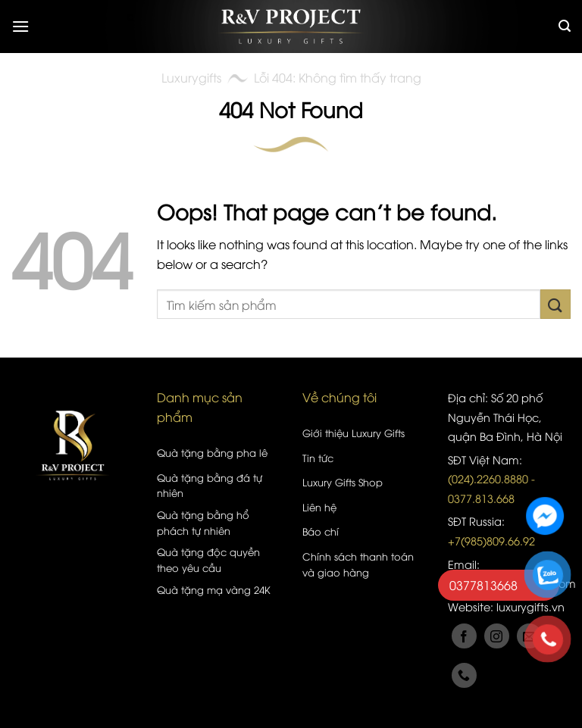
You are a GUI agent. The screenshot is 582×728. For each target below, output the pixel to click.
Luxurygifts (191, 77)
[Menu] (20, 26)
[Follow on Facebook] (464, 636)
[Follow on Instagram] (497, 636)
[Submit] (555, 304)
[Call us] (464, 675)
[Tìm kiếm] (565, 26)
